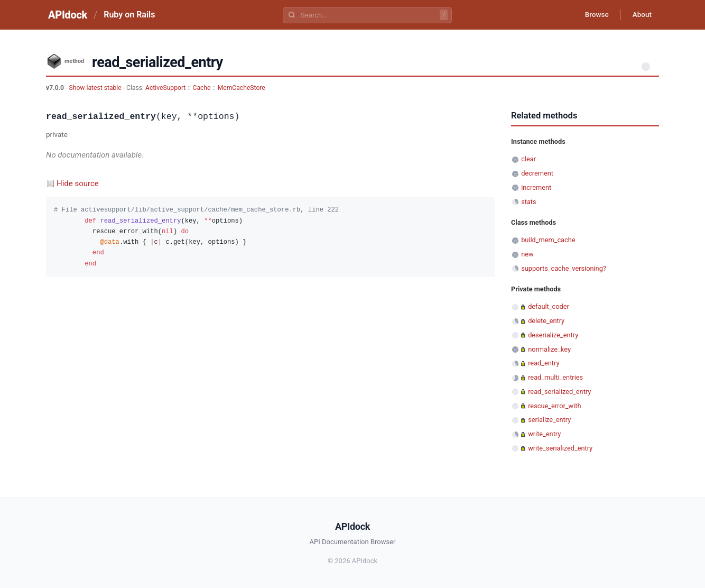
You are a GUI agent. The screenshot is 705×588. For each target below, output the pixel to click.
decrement (537, 173)
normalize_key (549, 349)
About (641, 15)
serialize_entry (549, 420)
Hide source (78, 183)
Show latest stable (96, 88)
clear (528, 159)
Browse (593, 15)
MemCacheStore (242, 88)
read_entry (544, 363)
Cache (202, 88)
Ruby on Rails (129, 15)
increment (536, 187)
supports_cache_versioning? (564, 268)
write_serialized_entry (560, 448)
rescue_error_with (554, 406)
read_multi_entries (555, 377)
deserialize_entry (553, 335)
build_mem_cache (548, 240)
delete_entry (546, 321)
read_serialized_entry (559, 392)
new (527, 254)
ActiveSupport (165, 88)
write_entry (544, 434)
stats (528, 202)
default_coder (549, 306)
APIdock (68, 15)
